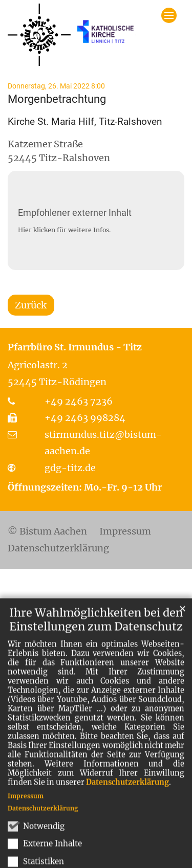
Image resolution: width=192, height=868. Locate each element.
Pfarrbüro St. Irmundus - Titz (75, 347)
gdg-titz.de (70, 468)
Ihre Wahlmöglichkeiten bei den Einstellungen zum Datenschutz (96, 649)
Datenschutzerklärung (127, 812)
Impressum (26, 825)
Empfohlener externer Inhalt (75, 213)
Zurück (31, 305)
